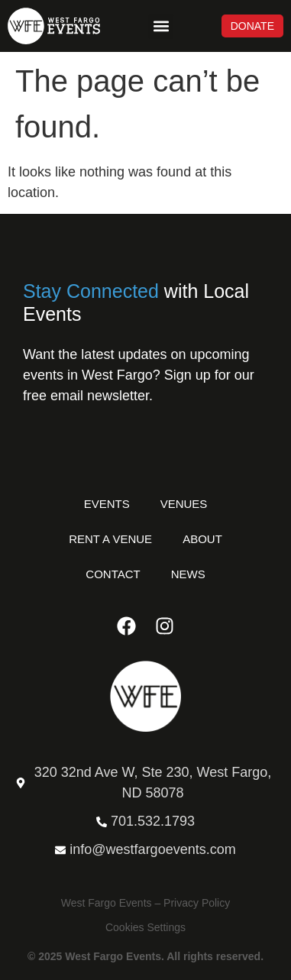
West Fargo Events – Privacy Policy (145, 903)
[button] (161, 26)
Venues (184, 504)
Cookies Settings (145, 927)
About (202, 539)
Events (107, 504)
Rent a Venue (110, 539)
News (188, 574)
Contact (113, 574)
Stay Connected (91, 291)
